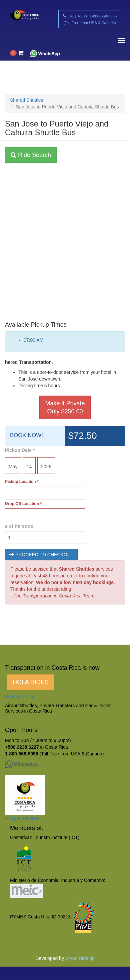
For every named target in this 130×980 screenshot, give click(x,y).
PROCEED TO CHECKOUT (41, 555)
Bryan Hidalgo (80, 958)
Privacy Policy (19, 697)
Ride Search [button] (31, 155)
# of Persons (19, 526)
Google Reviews (22, 818)
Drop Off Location (23, 504)
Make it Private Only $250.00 (65, 407)
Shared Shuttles (27, 100)
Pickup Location (22, 482)
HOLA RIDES (31, 682)
